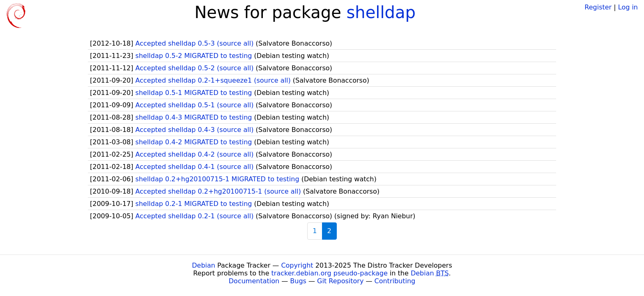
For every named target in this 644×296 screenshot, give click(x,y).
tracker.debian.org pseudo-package (330, 273)
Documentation (254, 281)
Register (598, 7)
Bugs (298, 281)
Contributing (395, 281)
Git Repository (340, 281)
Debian (204, 265)
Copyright (297, 265)
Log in (628, 7)
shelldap (381, 12)
